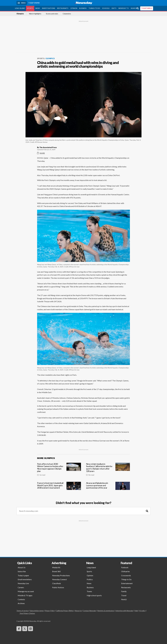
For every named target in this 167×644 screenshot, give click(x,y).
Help (136, 611)
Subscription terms (37, 611)
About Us (22, 567)
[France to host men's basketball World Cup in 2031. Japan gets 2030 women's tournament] (59, 488)
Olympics (20, 14)
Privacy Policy (50, 611)
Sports (30, 8)
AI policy (142, 611)
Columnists (67, 14)
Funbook (125, 567)
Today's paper (23, 575)
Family (124, 591)
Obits (114, 8)
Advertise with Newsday (124, 611)
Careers (21, 587)
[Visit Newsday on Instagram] (31, 629)
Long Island (20, 8)
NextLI (124, 599)
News (38, 8)
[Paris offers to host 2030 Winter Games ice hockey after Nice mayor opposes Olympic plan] (59, 470)
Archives (21, 603)
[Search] (147, 511)
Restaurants (63, 8)
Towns (89, 591)
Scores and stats (52, 14)
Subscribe (22, 571)
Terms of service (22, 611)
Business (83, 8)
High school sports (94, 595)
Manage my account (26, 591)
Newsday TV (124, 8)
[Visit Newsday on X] (25, 629)
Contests (21, 599)
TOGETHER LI (147, 8)
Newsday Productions (61, 575)
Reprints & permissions (106, 611)
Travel (124, 595)
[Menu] (22, 3)
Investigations (49, 8)
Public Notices (58, 587)
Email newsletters (25, 579)
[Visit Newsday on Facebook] (19, 629)
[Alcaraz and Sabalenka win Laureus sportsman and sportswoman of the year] (108, 488)
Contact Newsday (90, 611)
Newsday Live (23, 583)
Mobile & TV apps (25, 595)
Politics (90, 579)
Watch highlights (35, 14)
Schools (106, 8)
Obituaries (125, 571)
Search (134, 8)
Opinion (74, 8)
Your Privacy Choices (27, 613)
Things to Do (94, 8)
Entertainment (127, 583)
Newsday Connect (59, 579)
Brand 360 (56, 571)
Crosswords (126, 575)
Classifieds (57, 583)
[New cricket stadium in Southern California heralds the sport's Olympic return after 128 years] (108, 470)
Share (41, 153)
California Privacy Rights (65, 611)
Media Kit (56, 567)
